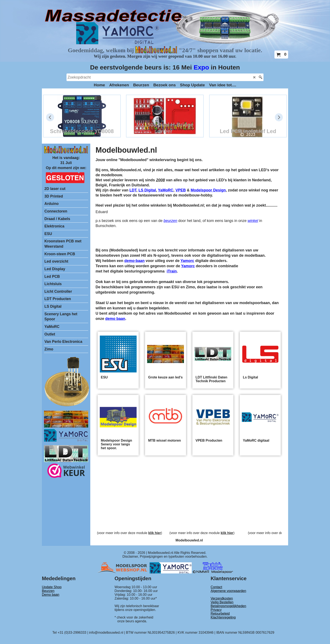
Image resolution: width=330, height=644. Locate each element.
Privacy (216, 610)
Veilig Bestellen (222, 602)
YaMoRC (166, 190)
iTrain (172, 271)
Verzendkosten (222, 598)
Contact (216, 587)
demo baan (115, 319)
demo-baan (134, 261)
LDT (133, 190)
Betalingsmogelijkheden (228, 606)
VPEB (181, 190)
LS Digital (147, 190)
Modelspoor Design (208, 190)
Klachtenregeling (223, 617)
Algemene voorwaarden (228, 591)
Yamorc (187, 261)
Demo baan (51, 595)
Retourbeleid (220, 614)
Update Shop (52, 587)
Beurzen (48, 591)
